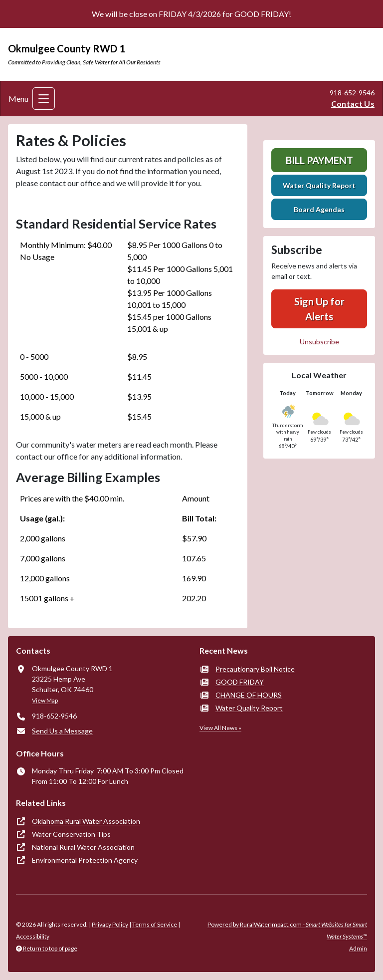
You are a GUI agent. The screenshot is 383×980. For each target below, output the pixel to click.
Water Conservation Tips (71, 834)
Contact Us (353, 104)
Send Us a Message (62, 731)
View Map (45, 700)
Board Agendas (319, 209)
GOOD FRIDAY (240, 682)
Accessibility (33, 936)
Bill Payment (319, 160)
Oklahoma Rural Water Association (86, 821)
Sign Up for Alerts (319, 309)
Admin (358, 948)
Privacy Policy (110, 924)
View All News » (220, 728)
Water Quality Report (319, 185)
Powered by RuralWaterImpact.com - (287, 930)
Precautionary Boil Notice (255, 669)
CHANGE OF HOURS (249, 695)
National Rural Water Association (83, 847)
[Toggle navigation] (44, 99)
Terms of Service (155, 924)
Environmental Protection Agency (85, 860)
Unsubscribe (319, 342)
